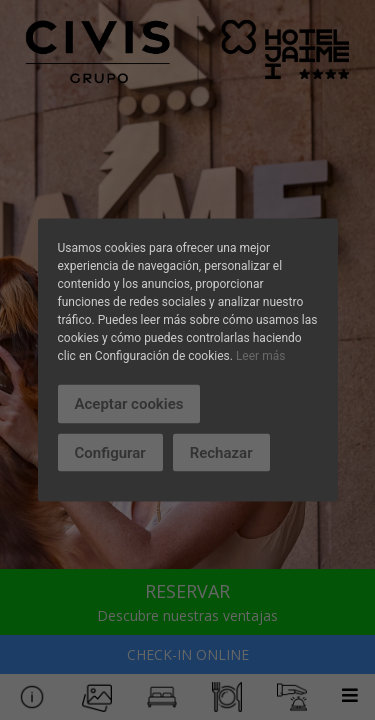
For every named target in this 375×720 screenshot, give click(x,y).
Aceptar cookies (129, 404)
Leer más (260, 356)
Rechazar (221, 452)
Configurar (110, 452)
